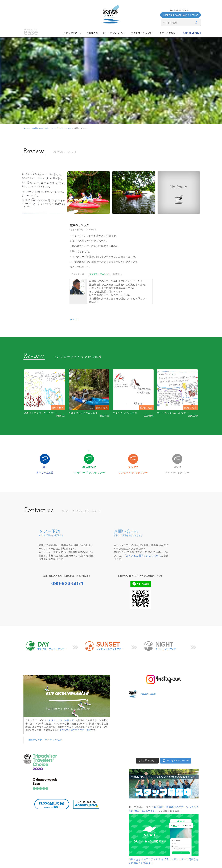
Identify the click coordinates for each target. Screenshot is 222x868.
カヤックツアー (72, 33)
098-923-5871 (192, 33)
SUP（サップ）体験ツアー (62, 720)
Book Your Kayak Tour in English (180, 15)
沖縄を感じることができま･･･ (85, 413)
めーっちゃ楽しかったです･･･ (173, 413)
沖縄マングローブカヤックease (45, 740)
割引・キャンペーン (114, 33)
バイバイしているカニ (125, 413)
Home (26, 128)
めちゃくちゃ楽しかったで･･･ (41, 413)
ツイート (74, 320)
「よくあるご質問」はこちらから (142, 556)
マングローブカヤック (61, 128)
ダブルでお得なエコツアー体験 (75, 730)
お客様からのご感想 (40, 128)
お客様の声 (92, 33)
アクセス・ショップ (142, 33)
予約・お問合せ (168, 33)
